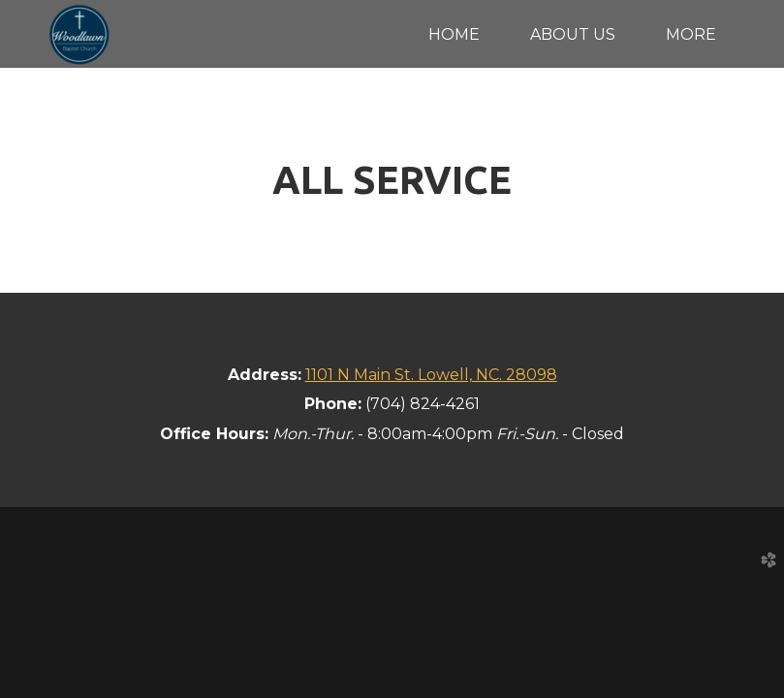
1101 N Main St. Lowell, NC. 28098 (431, 375)
